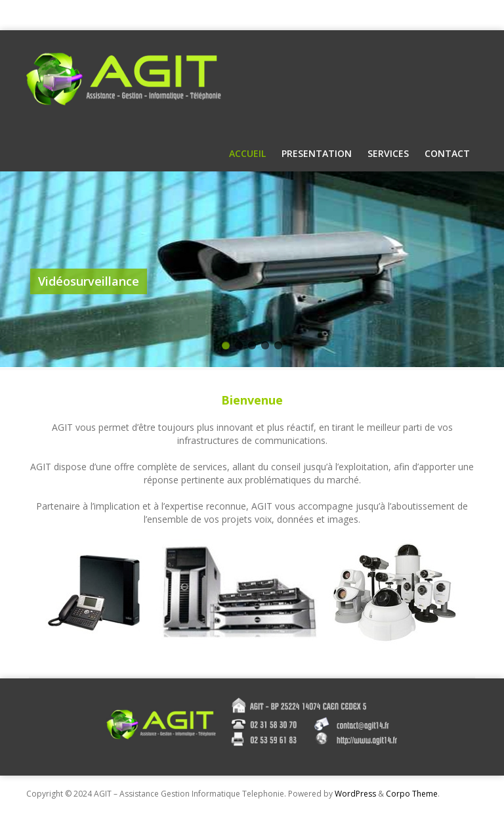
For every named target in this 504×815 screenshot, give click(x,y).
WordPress (355, 794)
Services (388, 153)
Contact (447, 153)
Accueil (247, 153)
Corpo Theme (412, 794)
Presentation (317, 153)
